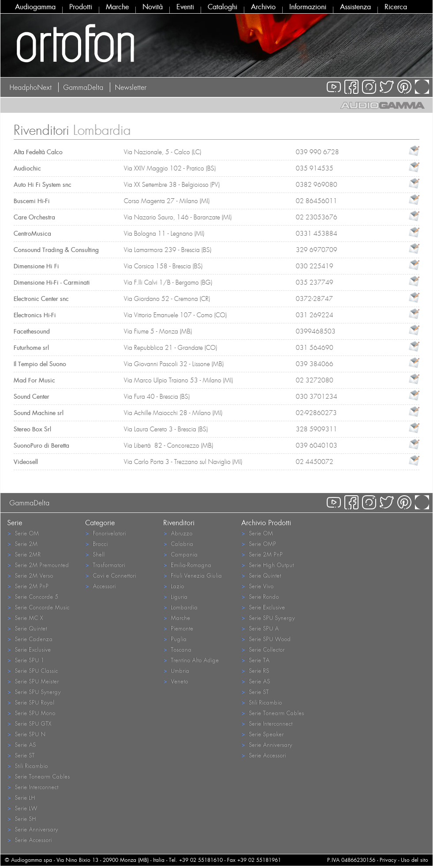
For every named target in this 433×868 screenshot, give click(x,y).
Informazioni (308, 7)
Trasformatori (105, 565)
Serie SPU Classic (32, 670)
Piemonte (178, 628)
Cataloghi (222, 7)
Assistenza (355, 7)
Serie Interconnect (33, 787)
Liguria (175, 596)
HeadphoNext (30, 87)
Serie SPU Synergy (34, 692)
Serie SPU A (260, 628)
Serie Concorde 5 (33, 596)
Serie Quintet (27, 628)
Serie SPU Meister (33, 681)
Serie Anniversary (32, 829)
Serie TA (255, 660)
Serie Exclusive (29, 649)
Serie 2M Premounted (38, 565)
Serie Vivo (257, 586)
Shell (95, 554)
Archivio (263, 7)
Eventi (185, 7)
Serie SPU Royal (31, 702)
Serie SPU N (26, 734)
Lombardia (180, 607)
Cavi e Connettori (110, 575)
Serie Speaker (262, 734)
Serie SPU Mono (31, 713)
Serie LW (22, 808)
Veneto (175, 681)
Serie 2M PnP (28, 586)
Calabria (178, 543)
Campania (180, 554)
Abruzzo (178, 533)
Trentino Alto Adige (191, 660)
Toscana (177, 649)
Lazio (174, 586)
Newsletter (131, 87)
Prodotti (81, 7)
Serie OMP (259, 543)
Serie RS (255, 670)
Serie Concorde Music (38, 607)
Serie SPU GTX (29, 723)
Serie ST (21, 755)
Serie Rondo (260, 596)
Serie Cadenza (30, 639)
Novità (153, 7)
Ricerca (396, 7)
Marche (117, 7)
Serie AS (21, 744)
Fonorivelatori (105, 533)
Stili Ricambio (27, 766)
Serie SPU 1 (26, 660)
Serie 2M (22, 543)
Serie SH (21, 818)
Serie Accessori (29, 840)
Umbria (176, 670)
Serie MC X (25, 618)
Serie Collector (263, 649)
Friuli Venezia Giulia (192, 575)
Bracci (96, 543)
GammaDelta (83, 87)
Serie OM (23, 533)
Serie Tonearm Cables (38, 776)
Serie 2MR (24, 554)
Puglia (175, 639)
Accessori (100, 586)
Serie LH (21, 797)
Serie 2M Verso (30, 575)
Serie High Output (267, 565)
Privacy (388, 860)
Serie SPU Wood (266, 639)
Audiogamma (35, 7)
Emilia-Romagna (187, 565)
